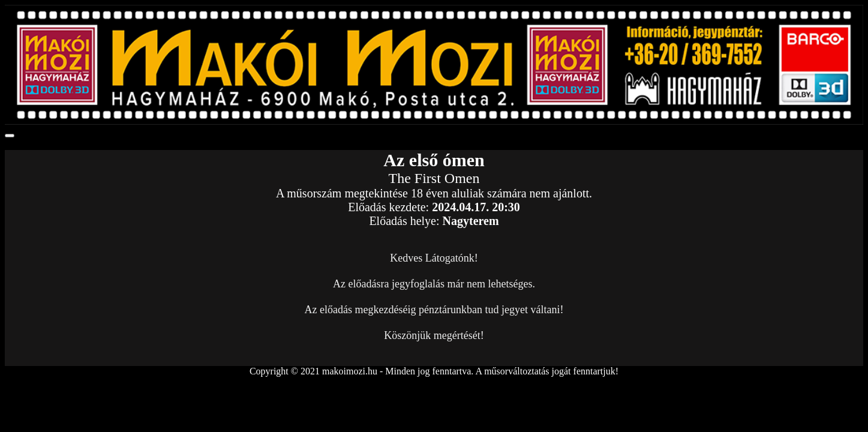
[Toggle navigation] (10, 136)
